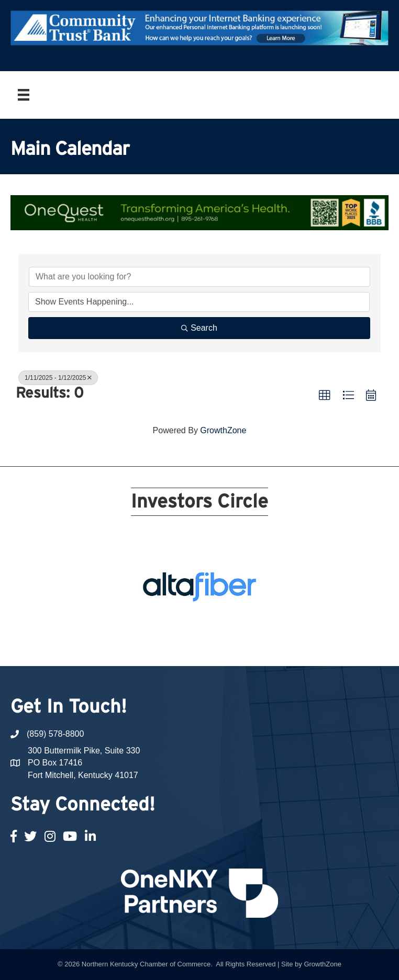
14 (181, 632)
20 (256, 632)
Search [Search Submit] (199, 328)
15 (193, 632)
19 (243, 632)
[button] (325, 396)
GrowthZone (223, 430)
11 (143, 632)
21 (193, 647)
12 (156, 632)
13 (168, 632)
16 (206, 632)
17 (218, 632)
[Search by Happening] (199, 302)
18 (231, 632)
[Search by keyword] (199, 277)
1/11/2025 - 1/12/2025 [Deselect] (58, 378)
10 (256, 617)
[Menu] (24, 95)
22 (206, 647)
